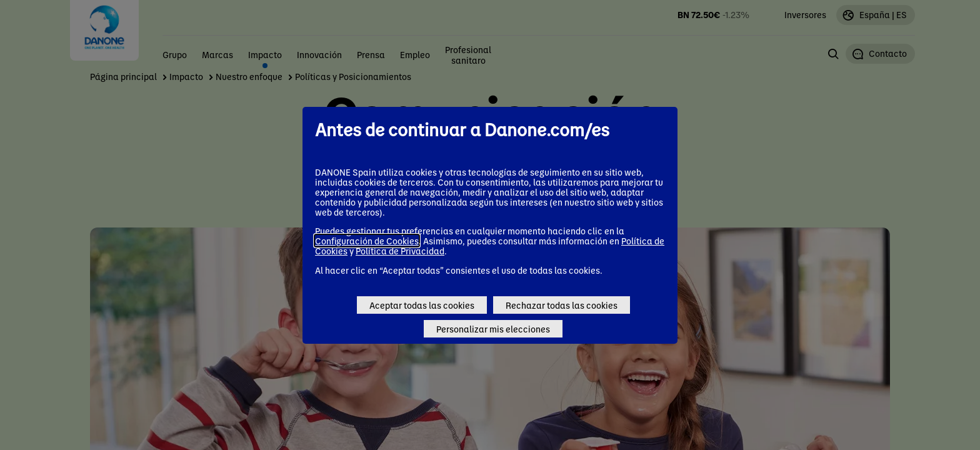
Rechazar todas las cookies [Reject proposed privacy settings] (562, 305)
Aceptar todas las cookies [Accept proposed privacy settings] (422, 305)
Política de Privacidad (400, 251)
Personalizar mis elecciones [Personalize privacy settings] (493, 329)
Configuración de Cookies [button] (367, 241)
